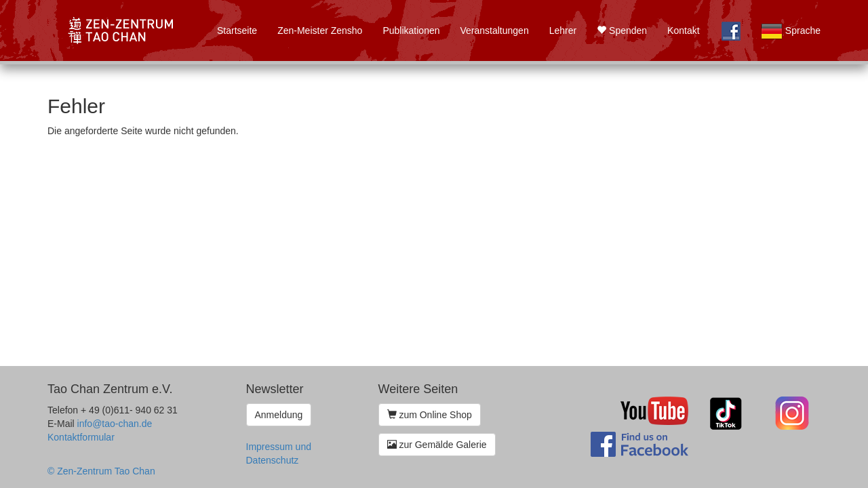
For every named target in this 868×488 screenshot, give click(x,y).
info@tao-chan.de (115, 424)
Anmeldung (279, 415)
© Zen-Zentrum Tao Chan (101, 471)
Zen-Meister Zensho (320, 30)
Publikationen (411, 30)
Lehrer (563, 30)
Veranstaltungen (494, 30)
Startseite (237, 30)
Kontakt (683, 30)
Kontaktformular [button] (81, 437)
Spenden (622, 30)
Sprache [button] (791, 31)
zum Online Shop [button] (430, 415)
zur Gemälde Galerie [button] (437, 445)
